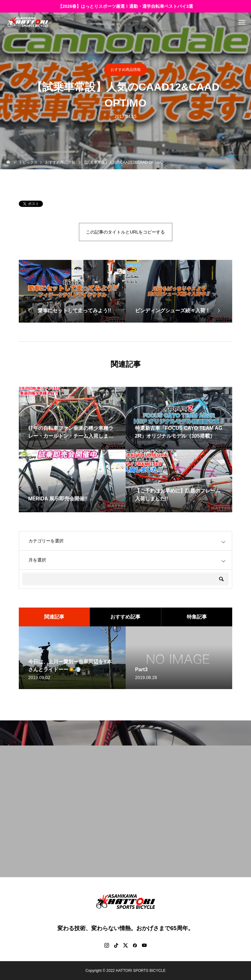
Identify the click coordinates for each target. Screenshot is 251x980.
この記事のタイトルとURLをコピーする (125, 232)
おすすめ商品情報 (126, 70)
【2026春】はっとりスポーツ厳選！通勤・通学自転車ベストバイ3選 (125, 6)
